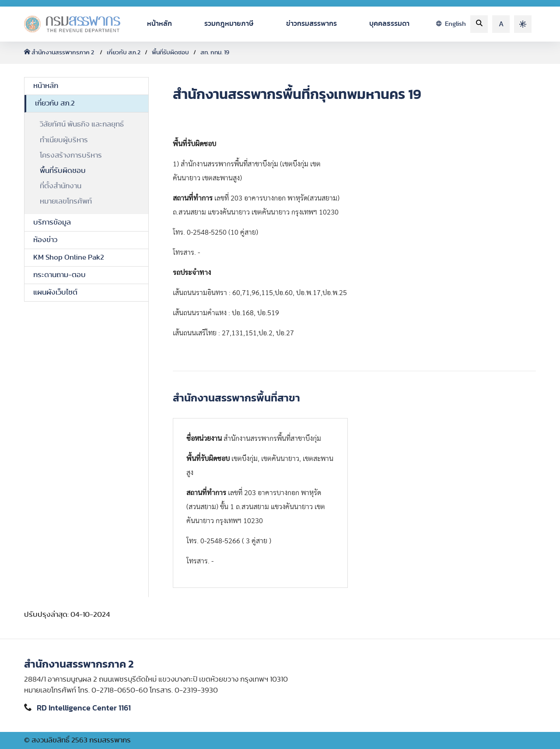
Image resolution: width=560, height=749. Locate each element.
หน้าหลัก (159, 24)
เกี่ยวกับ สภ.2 (124, 53)
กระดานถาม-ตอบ (59, 275)
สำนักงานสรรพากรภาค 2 (60, 53)
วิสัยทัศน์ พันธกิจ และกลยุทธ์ (82, 124)
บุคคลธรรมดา (389, 24)
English (451, 24)
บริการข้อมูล (52, 222)
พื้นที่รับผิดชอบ (170, 53)
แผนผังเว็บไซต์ (55, 292)
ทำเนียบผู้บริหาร (64, 140)
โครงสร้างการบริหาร (71, 155)
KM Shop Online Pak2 (69, 257)
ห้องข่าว (45, 240)
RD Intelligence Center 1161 (84, 708)
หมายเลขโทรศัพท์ (66, 201)
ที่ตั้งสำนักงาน (61, 186)
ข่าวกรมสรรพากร (311, 24)
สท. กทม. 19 (215, 53)
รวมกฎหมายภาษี (229, 24)
